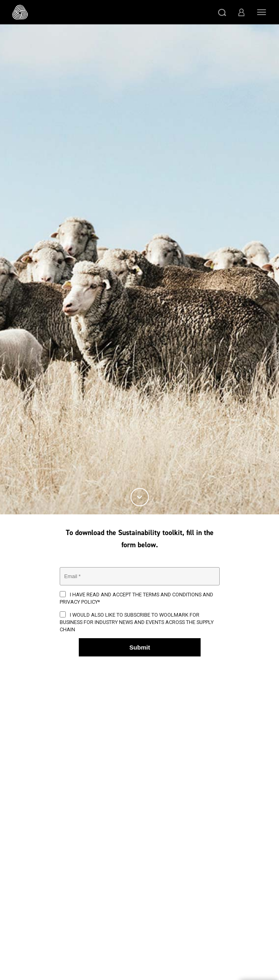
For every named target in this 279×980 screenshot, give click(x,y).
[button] (222, 12)
